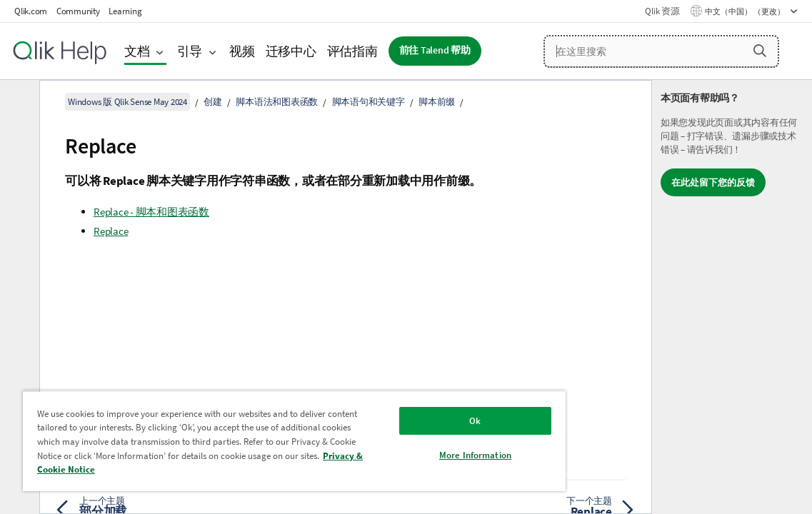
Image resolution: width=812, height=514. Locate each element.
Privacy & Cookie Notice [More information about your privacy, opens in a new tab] (242, 469)
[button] (760, 51)
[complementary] (732, 297)
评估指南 (352, 51)
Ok (414, 421)
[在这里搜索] (661, 51)
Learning (125, 11)
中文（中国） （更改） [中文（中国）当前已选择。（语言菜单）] (746, 11)
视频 (242, 51)
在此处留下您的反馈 (713, 182)
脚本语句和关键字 (369, 102)
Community (78, 11)
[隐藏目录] (18, 102)
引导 (190, 51)
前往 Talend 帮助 (435, 50)
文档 (137, 51)
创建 (213, 102)
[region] (258, 441)
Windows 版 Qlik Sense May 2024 (127, 102)
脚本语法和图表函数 (277, 102)
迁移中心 (291, 51)
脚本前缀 (437, 102)
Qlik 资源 (662, 11)
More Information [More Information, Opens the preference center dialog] (415, 455)
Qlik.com (31, 11)
